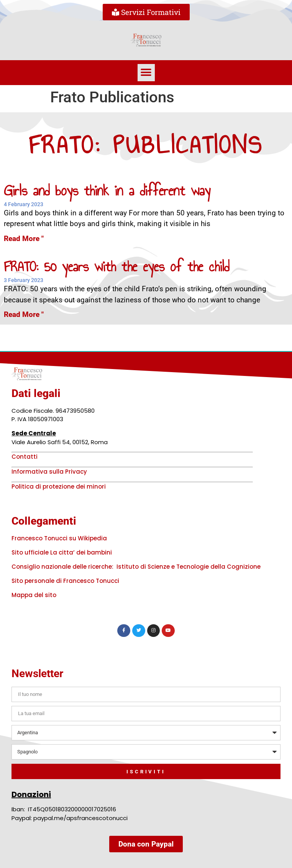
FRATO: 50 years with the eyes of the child (116, 267)
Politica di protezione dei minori (59, 487)
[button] (146, 73)
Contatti (25, 457)
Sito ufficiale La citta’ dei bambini (62, 552)
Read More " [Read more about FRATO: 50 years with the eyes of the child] (24, 314)
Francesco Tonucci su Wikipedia (59, 538)
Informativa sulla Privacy (49, 472)
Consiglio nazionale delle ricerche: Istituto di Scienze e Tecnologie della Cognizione (136, 567)
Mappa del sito (34, 595)
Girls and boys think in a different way (107, 191)
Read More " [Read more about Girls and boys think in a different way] (24, 239)
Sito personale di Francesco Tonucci (65, 581)
